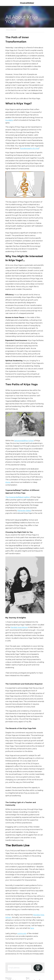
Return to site (11, 955)
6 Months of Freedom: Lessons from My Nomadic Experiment (38, 943)
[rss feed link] (23, 956)
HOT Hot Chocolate (11, 938)
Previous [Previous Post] (8, 934)
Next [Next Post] (30, 934)
